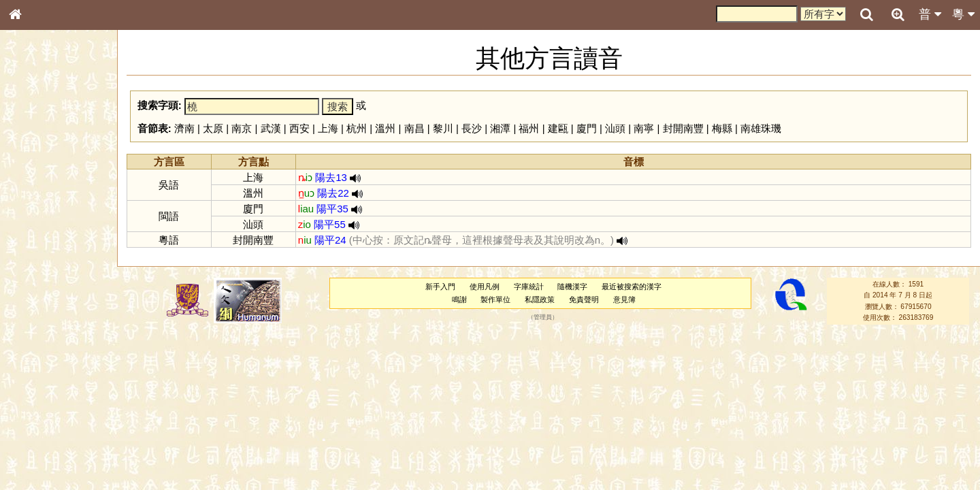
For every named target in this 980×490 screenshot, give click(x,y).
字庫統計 (529, 287)
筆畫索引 (33, 194)
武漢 (271, 128)
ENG (60, 150)
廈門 (587, 128)
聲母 (27, 358)
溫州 (385, 128)
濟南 (184, 128)
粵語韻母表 (37, 292)
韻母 (46, 358)
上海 (328, 128)
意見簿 (624, 299)
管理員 (543, 317)
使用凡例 (485, 287)
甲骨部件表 (37, 206)
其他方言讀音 (42, 382)
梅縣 (722, 128)
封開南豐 (683, 128)
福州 (529, 128)
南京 (242, 128)
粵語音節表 (37, 267)
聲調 (65, 358)
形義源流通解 (42, 231)
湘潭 (500, 128)
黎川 (443, 128)
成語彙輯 (33, 443)
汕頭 (615, 128)
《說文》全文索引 (50, 419)
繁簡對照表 (37, 455)
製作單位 (495, 299)
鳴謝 (459, 299)
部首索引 (33, 182)
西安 (299, 128)
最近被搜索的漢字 (632, 287)
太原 (213, 128)
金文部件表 (37, 219)
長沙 (472, 128)
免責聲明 (584, 299)
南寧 (644, 128)
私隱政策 (540, 299)
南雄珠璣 (761, 128)
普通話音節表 (42, 370)
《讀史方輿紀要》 (50, 431)
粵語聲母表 (37, 279)
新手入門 (440, 287)
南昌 (414, 128)
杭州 (357, 128)
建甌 (558, 128)
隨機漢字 (572, 287)
